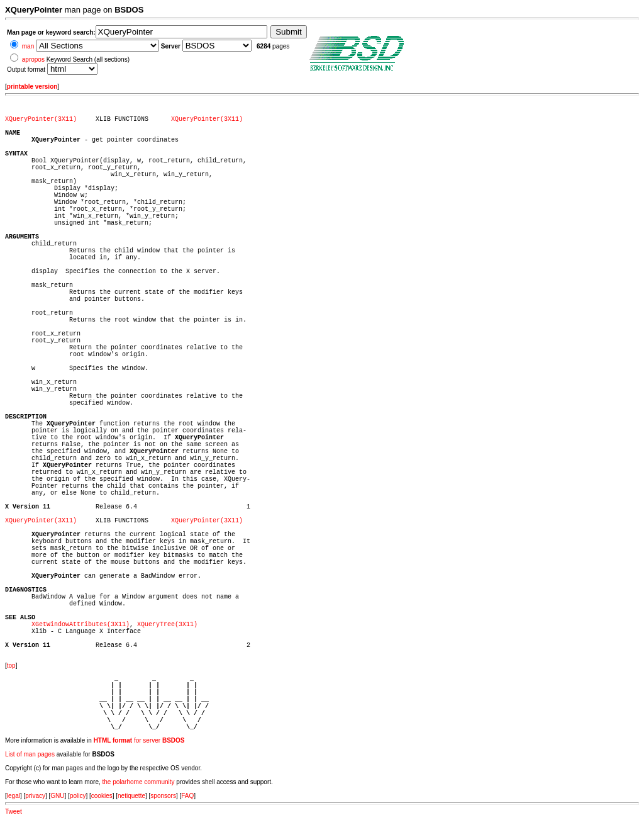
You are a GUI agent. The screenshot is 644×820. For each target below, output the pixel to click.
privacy (35, 796)
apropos (33, 59)
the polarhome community (139, 782)
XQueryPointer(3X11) (41, 119)
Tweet (14, 812)
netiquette (131, 796)
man (28, 46)
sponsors (163, 796)
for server (139, 740)
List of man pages (30, 754)
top (11, 666)
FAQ (187, 796)
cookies (102, 796)
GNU (57, 796)
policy (78, 796)
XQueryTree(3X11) (167, 625)
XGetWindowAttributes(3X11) (80, 625)
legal (14, 796)
